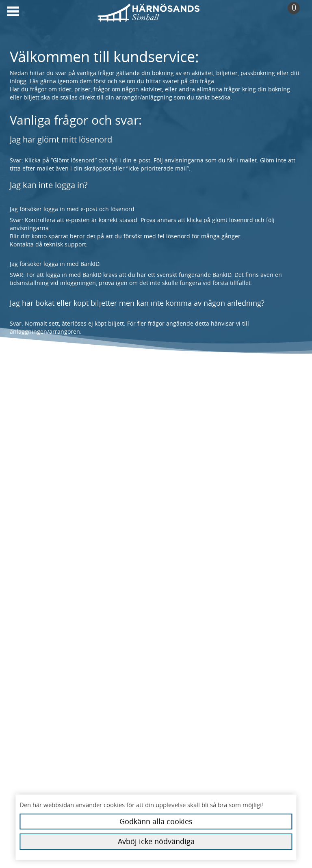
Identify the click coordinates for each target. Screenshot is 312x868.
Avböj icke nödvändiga (156, 841)
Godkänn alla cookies (156, 821)
